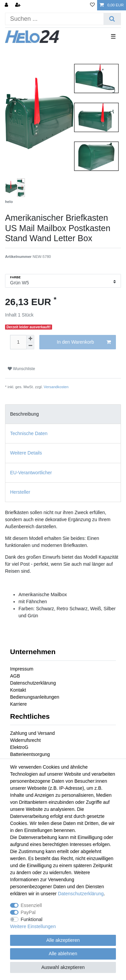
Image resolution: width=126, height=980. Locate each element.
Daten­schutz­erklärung (81, 894)
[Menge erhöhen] (30, 339)
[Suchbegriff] (54, 19)
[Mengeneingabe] (18, 342)
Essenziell (31, 905)
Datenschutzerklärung (33, 683)
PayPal (28, 912)
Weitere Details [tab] (26, 453)
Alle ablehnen (63, 954)
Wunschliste (21, 369)
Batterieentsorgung (30, 754)
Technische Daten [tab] (29, 433)
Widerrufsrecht (25, 740)
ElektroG (19, 747)
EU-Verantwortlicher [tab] (31, 473)
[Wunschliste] (92, 5)
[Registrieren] (18, 5)
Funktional (32, 919)
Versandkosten (56, 387)
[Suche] (112, 19)
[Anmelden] (7, 5)
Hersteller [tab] (20, 492)
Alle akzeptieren (63, 940)
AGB (15, 676)
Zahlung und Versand (32, 733)
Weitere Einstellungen (33, 926)
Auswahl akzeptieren (63, 967)
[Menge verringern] (30, 346)
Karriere (18, 704)
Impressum (22, 669)
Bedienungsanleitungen (35, 697)
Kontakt (18, 690)
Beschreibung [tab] (25, 414)
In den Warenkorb (84, 342)
